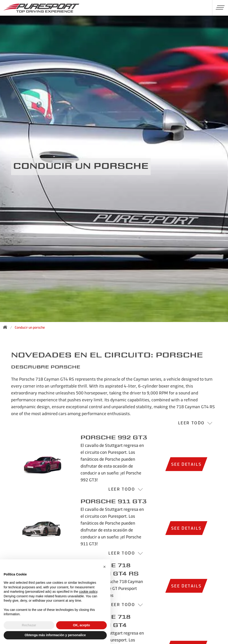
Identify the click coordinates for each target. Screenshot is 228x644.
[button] (218, 7)
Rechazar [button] (29, 625)
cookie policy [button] (88, 592)
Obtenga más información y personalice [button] (55, 635)
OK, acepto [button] (81, 625)
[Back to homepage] (6, 327)
